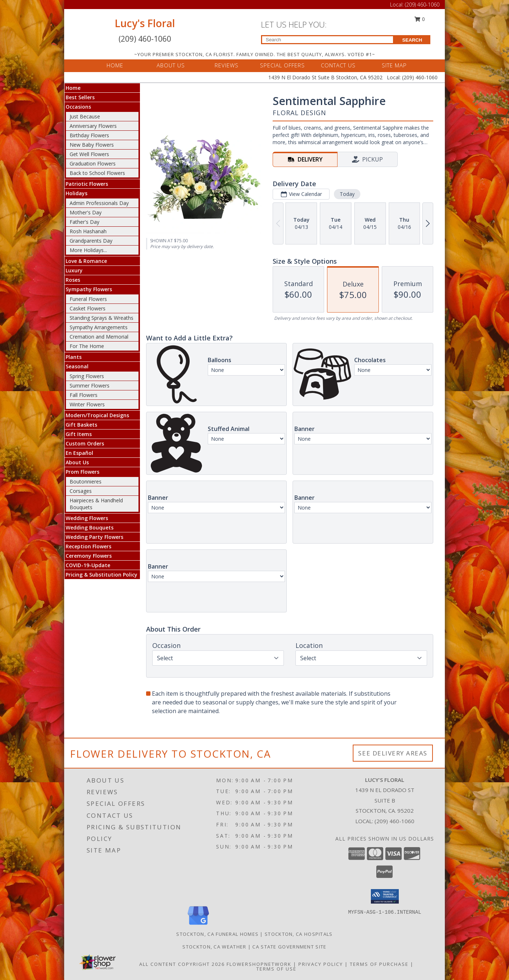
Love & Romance (86, 261)
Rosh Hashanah (88, 231)
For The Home (87, 346)
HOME (115, 65)
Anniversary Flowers (93, 126)
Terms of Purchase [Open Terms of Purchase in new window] (379, 964)
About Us (77, 462)
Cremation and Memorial (99, 337)
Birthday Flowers (89, 135)
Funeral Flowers (88, 299)
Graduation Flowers (93, 164)
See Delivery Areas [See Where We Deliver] (393, 753)
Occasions (78, 107)
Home (73, 88)
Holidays (76, 193)
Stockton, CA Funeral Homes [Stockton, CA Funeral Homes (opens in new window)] (217, 934)
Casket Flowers (88, 308)
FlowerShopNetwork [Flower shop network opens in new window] (259, 964)
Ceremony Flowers (89, 556)
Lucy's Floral (145, 23)
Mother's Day (86, 212)
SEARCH (412, 40)
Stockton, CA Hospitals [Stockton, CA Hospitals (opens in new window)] (299, 934)
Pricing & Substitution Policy (102, 575)
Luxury (74, 270)
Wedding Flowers (87, 518)
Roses (73, 280)
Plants (74, 357)
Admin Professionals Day (99, 203)
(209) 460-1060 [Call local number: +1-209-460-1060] (394, 821)
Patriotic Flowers (87, 184)
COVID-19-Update (88, 565)
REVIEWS (227, 65)
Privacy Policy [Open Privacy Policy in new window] (321, 964)
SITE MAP (394, 65)
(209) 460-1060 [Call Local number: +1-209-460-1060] (422, 5)
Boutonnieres (86, 481)
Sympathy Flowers (89, 289)
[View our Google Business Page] (198, 925)
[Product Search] (328, 40)
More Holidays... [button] (88, 250)
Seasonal (77, 366)
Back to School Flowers (97, 173)
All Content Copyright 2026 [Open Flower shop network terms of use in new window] (182, 964)
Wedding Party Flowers (94, 537)
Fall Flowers (84, 395)
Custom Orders (85, 443)
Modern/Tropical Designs (97, 415)
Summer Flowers (90, 386)
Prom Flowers (82, 472)
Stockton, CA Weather (214, 947)
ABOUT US (171, 65)
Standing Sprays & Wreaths (102, 318)
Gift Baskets (81, 425)
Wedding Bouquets (90, 527)
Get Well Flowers (89, 154)
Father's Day (84, 222)
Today (347, 194)
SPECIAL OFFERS (282, 65)
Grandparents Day (91, 241)
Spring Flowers (87, 376)
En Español (79, 453)
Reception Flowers (88, 546)
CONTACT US (338, 65)
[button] (385, 896)
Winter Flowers (87, 404)
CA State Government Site (289, 947)
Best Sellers (80, 97)
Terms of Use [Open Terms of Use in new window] (276, 969)
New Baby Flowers (92, 145)
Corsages (81, 491)
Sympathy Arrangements (99, 327)
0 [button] (420, 19)
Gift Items (79, 434)
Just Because (85, 116)
